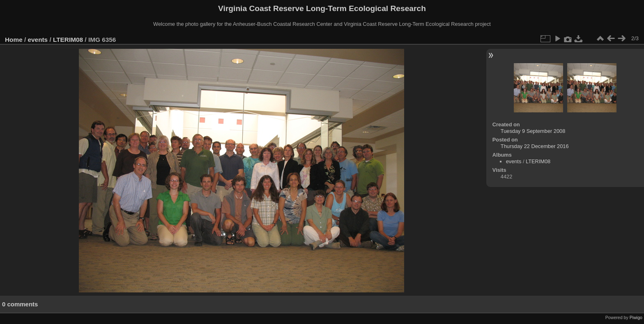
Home (14, 40)
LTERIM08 (68, 40)
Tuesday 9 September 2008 (533, 131)
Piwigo (636, 317)
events (38, 40)
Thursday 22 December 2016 (535, 146)
